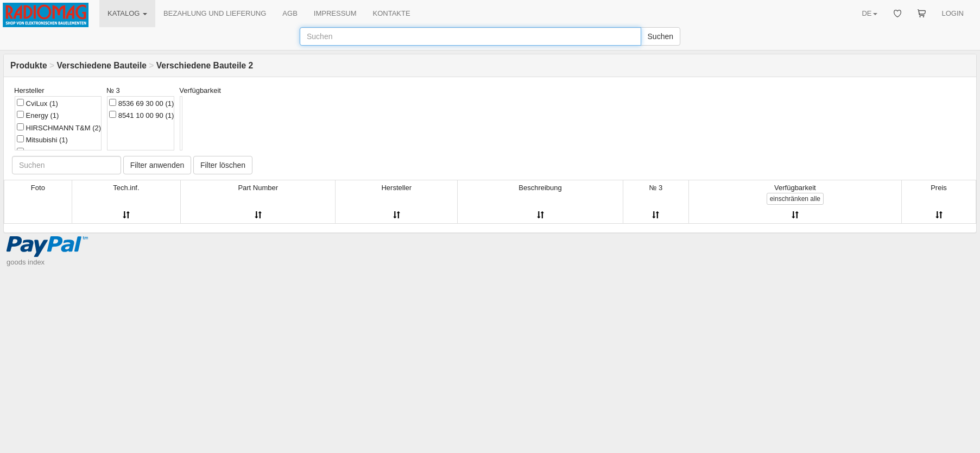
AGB (290, 13)
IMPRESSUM (335, 13)
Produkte (29, 65)
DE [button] (869, 13)
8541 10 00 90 (141, 115)
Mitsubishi (42, 140)
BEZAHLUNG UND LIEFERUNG (215, 13)
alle (795, 199)
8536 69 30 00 (141, 103)
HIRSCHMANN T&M (59, 128)
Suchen (660, 36)
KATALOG (127, 13)
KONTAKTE (392, 13)
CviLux (37, 103)
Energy (38, 115)
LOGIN (953, 13)
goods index (26, 262)
